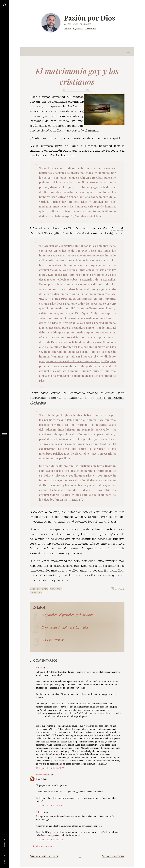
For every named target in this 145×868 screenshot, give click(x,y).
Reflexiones (78, 29)
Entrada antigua (113, 857)
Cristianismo (39, 589)
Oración (36, 592)
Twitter (67, 29)
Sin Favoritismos (53, 640)
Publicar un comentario (44, 846)
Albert (39, 668)
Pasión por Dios (90, 18)
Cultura (56, 589)
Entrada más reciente (44, 857)
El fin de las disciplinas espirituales (65, 627)
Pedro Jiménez (43, 775)
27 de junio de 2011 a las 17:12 (50, 840)
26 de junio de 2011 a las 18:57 (50, 768)
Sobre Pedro (91, 29)
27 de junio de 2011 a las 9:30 (50, 806)
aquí (115, 138)
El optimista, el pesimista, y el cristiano (68, 615)
